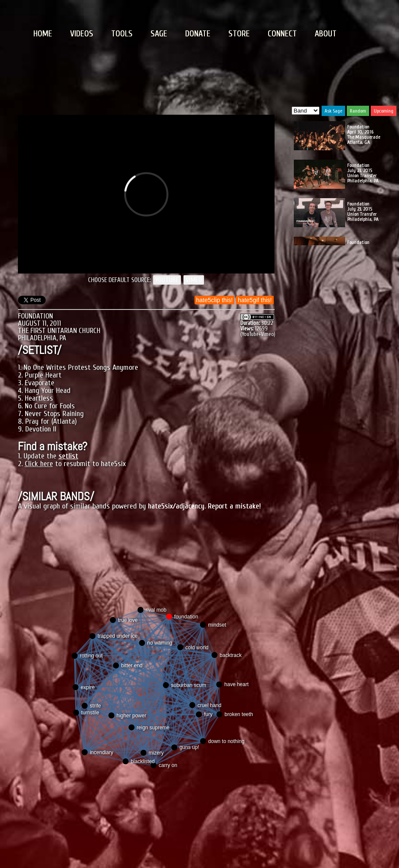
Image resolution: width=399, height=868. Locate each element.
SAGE (159, 34)
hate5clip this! (215, 300)
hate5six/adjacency (176, 506)
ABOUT (326, 34)
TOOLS (122, 34)
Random (358, 111)
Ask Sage (333, 111)
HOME (43, 34)
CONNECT (282, 34)
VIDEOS (82, 34)
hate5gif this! (255, 300)
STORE (239, 34)
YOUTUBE (167, 280)
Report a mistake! (234, 506)
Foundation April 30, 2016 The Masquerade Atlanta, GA (364, 134)
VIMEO (194, 280)
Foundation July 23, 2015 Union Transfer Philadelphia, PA (363, 173)
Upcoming (384, 111)
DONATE (198, 34)
